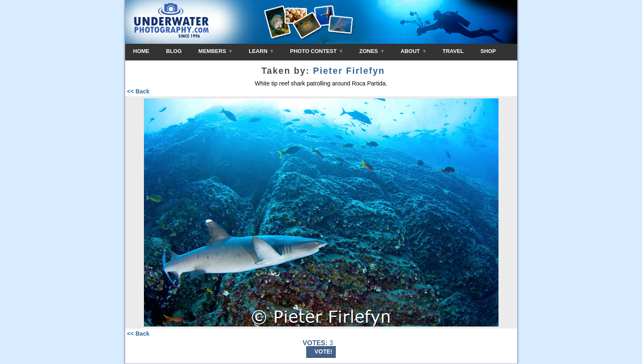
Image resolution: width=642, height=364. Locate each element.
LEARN (261, 51)
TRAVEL (453, 51)
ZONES (371, 51)
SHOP (488, 51)
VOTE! (324, 351)
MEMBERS (215, 51)
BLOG (174, 51)
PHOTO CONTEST (316, 51)
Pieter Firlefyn (349, 71)
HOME (141, 51)
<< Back (138, 91)
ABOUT (413, 51)
